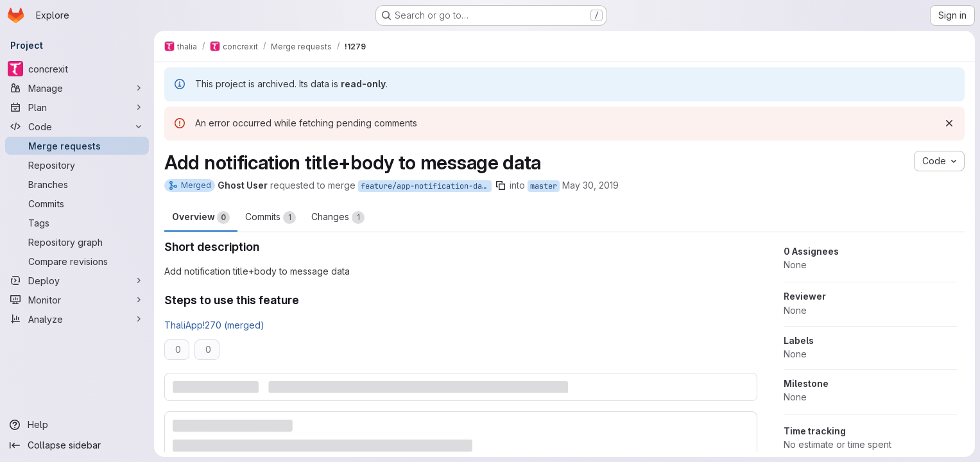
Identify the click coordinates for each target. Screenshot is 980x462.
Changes (338, 218)
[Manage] (77, 88)
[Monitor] (77, 300)
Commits (271, 218)
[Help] (77, 425)
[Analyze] (77, 319)
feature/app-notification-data (426, 186)
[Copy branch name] (501, 185)
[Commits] (77, 203)
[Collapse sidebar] (77, 445)
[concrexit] (77, 69)
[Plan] (77, 107)
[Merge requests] (77, 146)
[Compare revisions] (77, 261)
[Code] (77, 126)
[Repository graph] (77, 242)
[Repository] (77, 165)
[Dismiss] (949, 123)
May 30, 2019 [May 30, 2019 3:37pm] (590, 185)
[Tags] (77, 223)
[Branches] (77, 184)
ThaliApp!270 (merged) (214, 325)
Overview (201, 218)
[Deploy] (77, 280)
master (544, 186)
